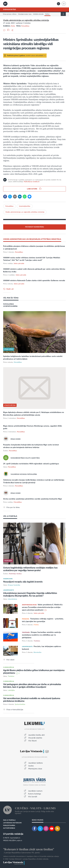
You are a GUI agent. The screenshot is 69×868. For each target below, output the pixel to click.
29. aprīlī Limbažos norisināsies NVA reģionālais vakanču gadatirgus (31, 464)
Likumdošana (12, 599)
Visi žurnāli (33, 797)
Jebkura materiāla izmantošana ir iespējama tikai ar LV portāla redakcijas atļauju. (31, 856)
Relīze (13, 26)
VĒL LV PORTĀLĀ (10, 516)
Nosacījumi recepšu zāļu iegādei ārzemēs (23, 582)
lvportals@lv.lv (15, 838)
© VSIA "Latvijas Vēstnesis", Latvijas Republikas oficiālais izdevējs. (26, 859)
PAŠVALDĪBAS (9, 304)
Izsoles (31, 766)
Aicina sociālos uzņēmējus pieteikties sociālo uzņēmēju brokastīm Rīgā (32, 499)
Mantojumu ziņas (35, 769)
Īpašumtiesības (20, 704)
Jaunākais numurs (35, 791)
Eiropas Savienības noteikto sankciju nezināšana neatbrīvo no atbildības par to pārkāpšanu (42, 635)
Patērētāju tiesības (15, 574)
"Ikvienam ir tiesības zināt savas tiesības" (29, 849)
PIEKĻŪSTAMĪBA (9, 826)
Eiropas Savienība (14, 585)
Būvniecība (37, 652)
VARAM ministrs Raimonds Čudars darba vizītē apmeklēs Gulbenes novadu (34, 281)
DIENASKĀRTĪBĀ (10, 10)
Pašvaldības (25, 26)
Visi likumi (33, 741)
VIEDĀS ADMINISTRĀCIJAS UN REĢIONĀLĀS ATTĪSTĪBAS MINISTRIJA (32, 239)
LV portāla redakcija (13, 834)
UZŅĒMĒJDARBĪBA (10, 306)
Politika (36, 625)
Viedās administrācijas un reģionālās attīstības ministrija (26, 20)
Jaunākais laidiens (36, 763)
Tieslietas (37, 641)
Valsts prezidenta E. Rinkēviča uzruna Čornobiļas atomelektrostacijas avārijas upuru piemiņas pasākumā (42, 607)
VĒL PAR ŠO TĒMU (11, 298)
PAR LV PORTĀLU (9, 820)
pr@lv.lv (19, 841)
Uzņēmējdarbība (25, 206)
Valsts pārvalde (19, 264)
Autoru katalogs (35, 794)
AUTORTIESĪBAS (9, 828)
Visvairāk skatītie (35, 738)
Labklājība (11, 690)
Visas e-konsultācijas (15, 710)
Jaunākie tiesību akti (37, 735)
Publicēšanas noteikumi (32, 182)
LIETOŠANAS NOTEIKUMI (12, 823)
